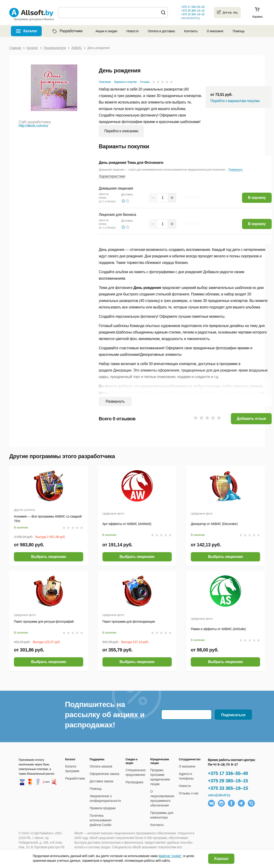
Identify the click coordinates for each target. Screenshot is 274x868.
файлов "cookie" (170, 856)
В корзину (257, 198)
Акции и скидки (106, 31)
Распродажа (134, 782)
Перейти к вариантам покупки (235, 101)
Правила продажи (103, 808)
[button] (128, 201)
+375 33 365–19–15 (228, 788)
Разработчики (67, 31)
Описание (105, 82)
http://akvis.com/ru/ (33, 126)
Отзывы (145, 82)
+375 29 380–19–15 (228, 781)
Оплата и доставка (161, 31)
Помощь (239, 31)
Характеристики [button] (112, 176)
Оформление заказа (105, 774)
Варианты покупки (126, 82)
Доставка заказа (102, 781)
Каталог (30, 31)
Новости (132, 31)
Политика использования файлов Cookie (101, 820)
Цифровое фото (113, 513)
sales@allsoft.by (190, 18)
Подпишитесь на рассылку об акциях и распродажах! (105, 715)
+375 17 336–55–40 (228, 773)
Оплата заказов (101, 766)
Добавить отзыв (251, 419)
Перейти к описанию (121, 131)
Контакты (191, 31)
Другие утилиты (24, 510)
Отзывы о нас (189, 793)
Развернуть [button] (236, 170)
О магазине (215, 31)
